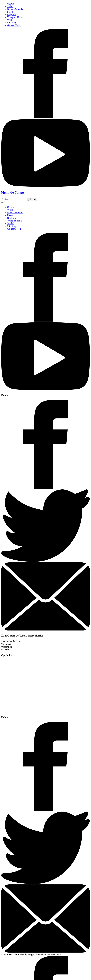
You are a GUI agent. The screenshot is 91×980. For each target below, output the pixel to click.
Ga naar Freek (14, 25)
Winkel (11, 20)
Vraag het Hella (15, 17)
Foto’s (10, 12)
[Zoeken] (33, 199)
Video (10, 6)
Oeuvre (11, 4)
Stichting (12, 23)
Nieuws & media (15, 9)
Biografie (12, 15)
